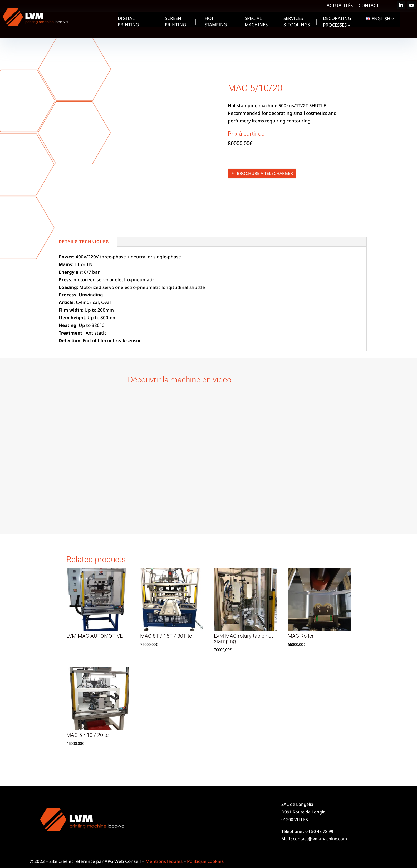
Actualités (340, 6)
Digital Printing (128, 22)
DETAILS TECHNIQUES (84, 242)
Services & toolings (297, 22)
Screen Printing (175, 22)
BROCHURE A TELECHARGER (265, 173)
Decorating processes (337, 22)
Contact (369, 6)
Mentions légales (164, 861)
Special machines (256, 22)
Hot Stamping (216, 22)
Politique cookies (205, 861)
